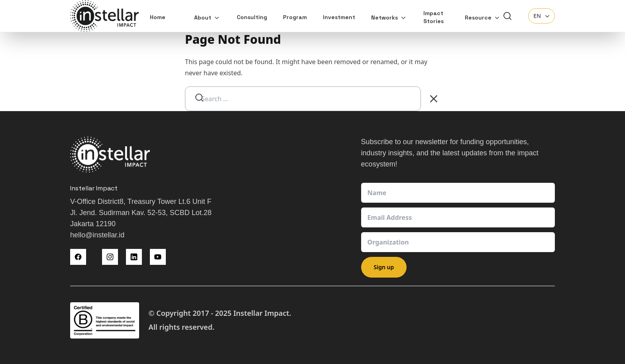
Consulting (252, 17)
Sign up (384, 267)
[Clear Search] (434, 99)
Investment (339, 17)
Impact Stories (433, 17)
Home (158, 17)
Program (295, 17)
